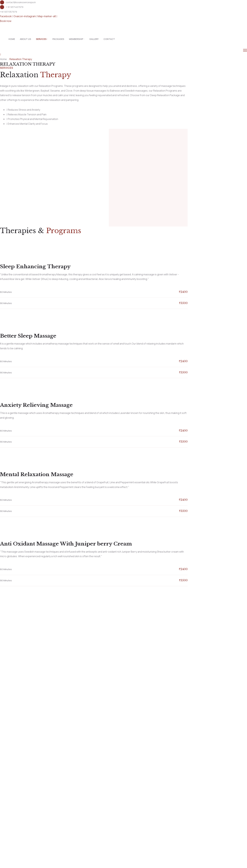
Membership (76, 39)
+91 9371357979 (9, 12)
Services (41, 39)
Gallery (94, 39)
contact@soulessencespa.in (21, 2)
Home (12, 39)
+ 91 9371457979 (14, 7)
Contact (109, 39)
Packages (58, 39)
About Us (25, 39)
